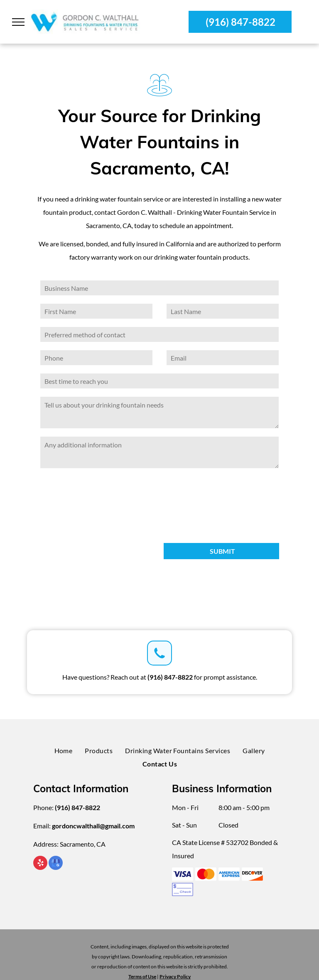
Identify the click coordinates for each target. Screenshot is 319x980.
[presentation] (74, 504)
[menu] (18, 22)
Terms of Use (142, 976)
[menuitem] (64, 751)
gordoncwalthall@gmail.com (93, 826)
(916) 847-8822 (170, 677)
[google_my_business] (56, 864)
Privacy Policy (175, 976)
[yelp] (40, 864)
